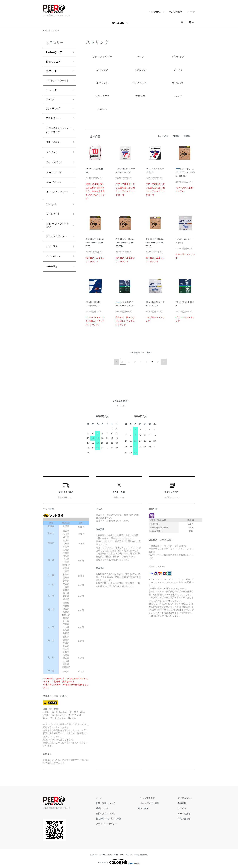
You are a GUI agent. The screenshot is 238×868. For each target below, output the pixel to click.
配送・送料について (118, 803)
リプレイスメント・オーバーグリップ (57, 140)
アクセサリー (54, 124)
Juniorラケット (55, 199)
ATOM (156, 808)
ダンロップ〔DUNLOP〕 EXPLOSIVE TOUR (155, 243)
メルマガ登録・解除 (157, 803)
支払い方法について (118, 813)
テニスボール (54, 281)
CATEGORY (118, 23)
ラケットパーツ (56, 177)
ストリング (57, 31)
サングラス (53, 270)
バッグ (50, 105)
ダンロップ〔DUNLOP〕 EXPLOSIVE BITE (95, 243)
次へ (163, 361)
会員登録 (184, 803)
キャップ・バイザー (57, 210)
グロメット (53, 166)
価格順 (176, 136)
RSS (149, 808)
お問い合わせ (186, 818)
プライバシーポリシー (119, 823)
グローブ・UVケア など (59, 243)
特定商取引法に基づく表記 (121, 818)
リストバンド (54, 231)
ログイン (191, 12)
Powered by (119, 861)
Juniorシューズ (55, 188)
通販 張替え (54, 155)
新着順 (187, 136)
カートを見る (186, 813)
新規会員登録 (175, 12)
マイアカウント (157, 12)
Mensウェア (54, 62)
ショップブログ (155, 797)
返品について (114, 808)
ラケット (52, 71)
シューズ (52, 96)
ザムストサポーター (57, 257)
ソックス (52, 221)
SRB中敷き (53, 292)
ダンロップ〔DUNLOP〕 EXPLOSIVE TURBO (185, 172)
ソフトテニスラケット (57, 83)
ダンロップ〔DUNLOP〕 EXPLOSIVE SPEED (125, 243)
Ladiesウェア (54, 52)
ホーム (46, 31)
